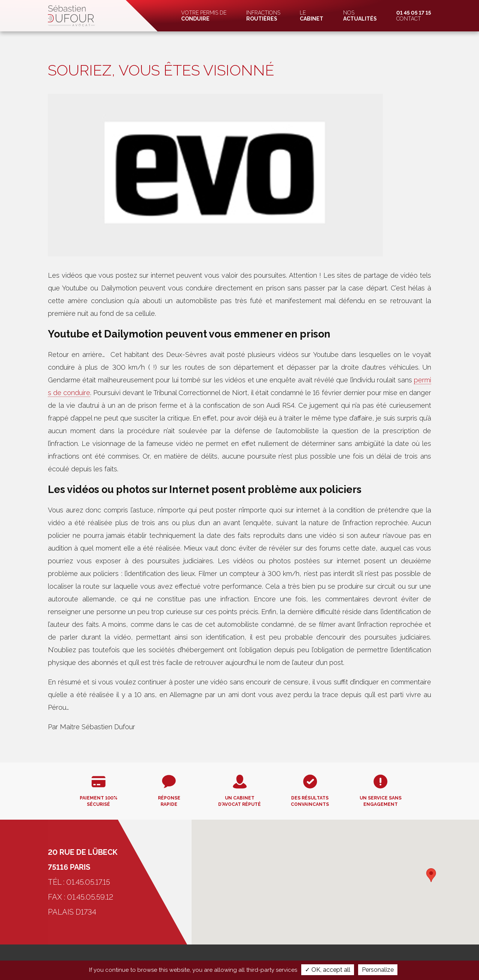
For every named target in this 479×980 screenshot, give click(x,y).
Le (312, 16)
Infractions (263, 16)
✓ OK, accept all (328, 970)
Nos (360, 16)
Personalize (378, 970)
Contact (414, 16)
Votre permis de (204, 16)
